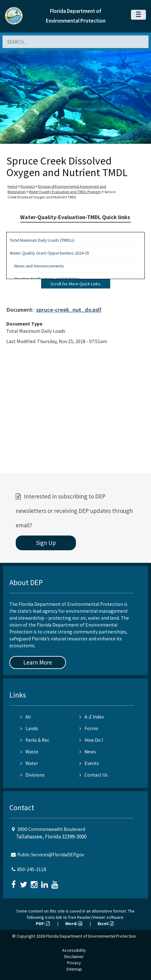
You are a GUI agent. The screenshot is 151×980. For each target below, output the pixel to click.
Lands (29, 728)
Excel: (106, 923)
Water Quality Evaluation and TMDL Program (65, 192)
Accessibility (74, 950)
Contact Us (94, 775)
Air (26, 717)
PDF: (43, 923)
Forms (89, 728)
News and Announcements (39, 266)
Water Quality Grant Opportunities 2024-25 (49, 253)
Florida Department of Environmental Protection (91, 936)
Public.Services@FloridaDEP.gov (51, 855)
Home (12, 186)
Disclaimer (74, 956)
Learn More (38, 662)
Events (89, 763)
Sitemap (74, 969)
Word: (74, 923)
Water (29, 763)
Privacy (74, 963)
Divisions (28, 186)
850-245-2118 (32, 869)
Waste (29, 752)
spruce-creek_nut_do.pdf (69, 310)
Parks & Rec (35, 740)
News (88, 752)
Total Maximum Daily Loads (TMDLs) (42, 240)
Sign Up (46, 543)
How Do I (91, 740)
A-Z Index (92, 717)
